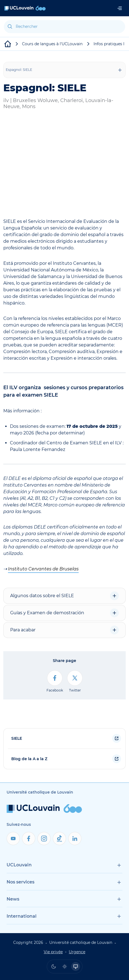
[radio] (54, 966)
